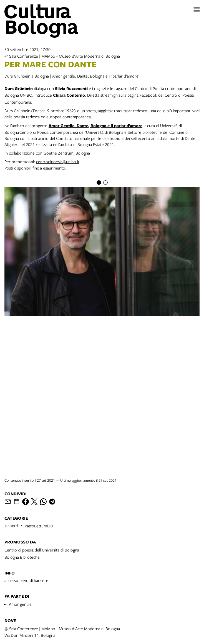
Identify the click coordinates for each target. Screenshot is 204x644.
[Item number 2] (105, 183)
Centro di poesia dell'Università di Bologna (42, 550)
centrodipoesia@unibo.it (58, 161)
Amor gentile (20, 604)
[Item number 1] (99, 183)
